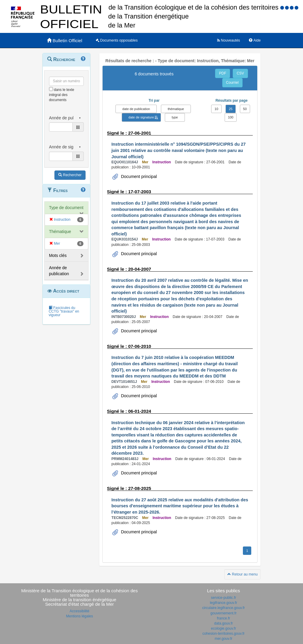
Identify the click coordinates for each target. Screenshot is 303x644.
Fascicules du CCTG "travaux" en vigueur (64, 311)
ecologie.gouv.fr (223, 628)
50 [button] (245, 109)
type (175, 117)
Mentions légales (80, 616)
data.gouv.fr (223, 623)
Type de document (66, 208)
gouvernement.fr (224, 613)
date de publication (136, 109)
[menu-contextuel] (51, 89)
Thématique (60, 232)
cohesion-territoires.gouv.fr (224, 634)
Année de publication (59, 271)
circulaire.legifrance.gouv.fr (224, 608)
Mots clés (58, 255)
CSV (240, 73)
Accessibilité (80, 611)
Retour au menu (242, 574)
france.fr (223, 618)
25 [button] (231, 109)
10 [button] (216, 109)
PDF (223, 73)
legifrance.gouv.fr (224, 603)
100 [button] (231, 117)
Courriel (232, 83)
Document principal (138, 176)
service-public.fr (223, 598)
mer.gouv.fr (224, 639)
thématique (176, 109)
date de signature (141, 117)
